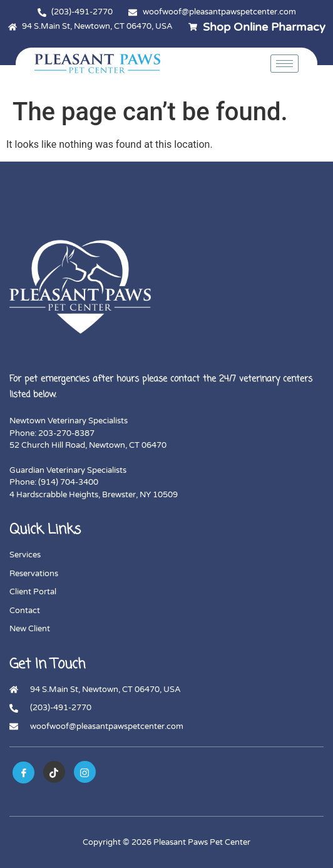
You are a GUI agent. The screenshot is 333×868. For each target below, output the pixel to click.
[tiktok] (54, 772)
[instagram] (85, 772)
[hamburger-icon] (284, 64)
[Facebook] (23, 772)
